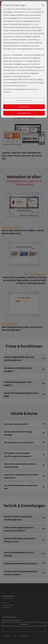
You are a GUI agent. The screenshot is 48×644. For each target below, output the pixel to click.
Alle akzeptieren (24, 113)
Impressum (7, 92)
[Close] (43, 5)
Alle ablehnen (24, 107)
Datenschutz (31, 89)
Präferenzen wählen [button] (24, 100)
